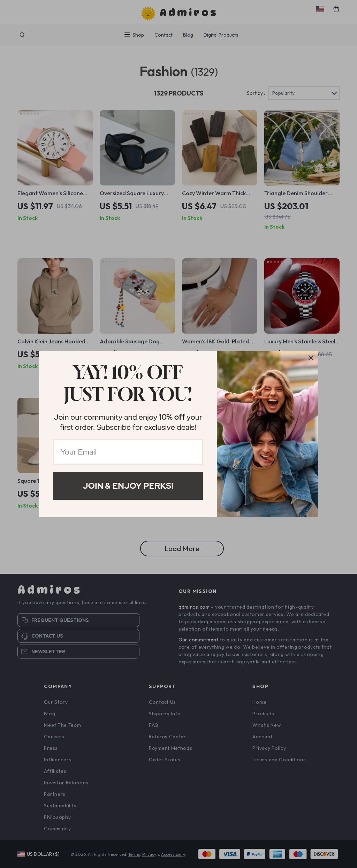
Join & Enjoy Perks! (128, 486)
